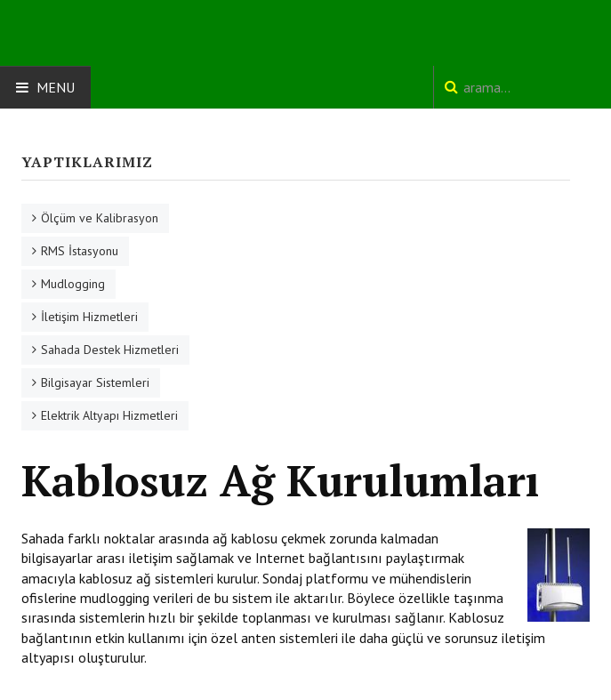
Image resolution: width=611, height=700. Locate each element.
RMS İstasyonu (80, 251)
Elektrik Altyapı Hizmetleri (109, 415)
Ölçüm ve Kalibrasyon (100, 218)
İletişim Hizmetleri (89, 317)
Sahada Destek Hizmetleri (110, 350)
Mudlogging (73, 284)
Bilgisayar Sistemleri (95, 382)
